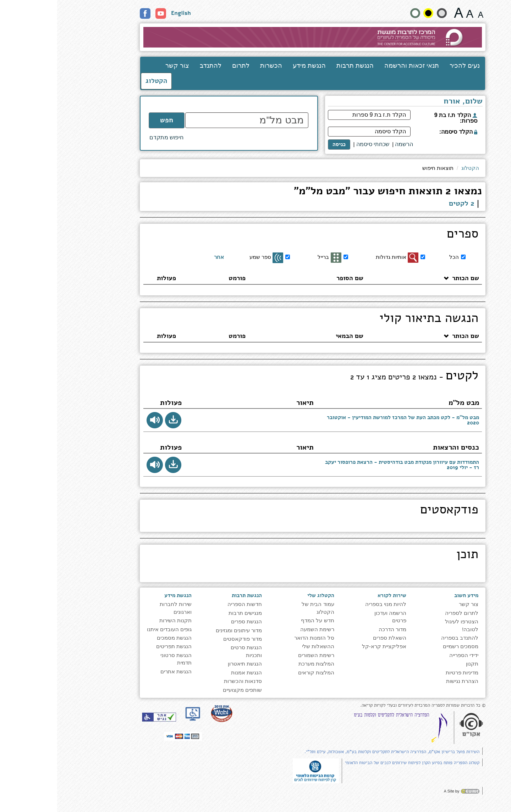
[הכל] (406, 257)
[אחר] (169, 257)
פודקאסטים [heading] (392, 511)
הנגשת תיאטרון (188, 664)
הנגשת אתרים (119, 671)
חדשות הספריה (188, 604)
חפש (109, 120)
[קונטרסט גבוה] (371, 13)
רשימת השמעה (260, 629)
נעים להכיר (408, 66)
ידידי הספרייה (407, 655)
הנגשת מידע (252, 66)
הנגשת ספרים (189, 621)
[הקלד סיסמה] (312, 132)
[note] (259, 770)
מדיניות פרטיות (405, 672)
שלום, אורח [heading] (406, 102)
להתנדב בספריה (403, 638)
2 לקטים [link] (404, 203)
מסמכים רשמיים (403, 646)
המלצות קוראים (259, 672)
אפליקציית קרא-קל (327, 646)
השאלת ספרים (333, 638)
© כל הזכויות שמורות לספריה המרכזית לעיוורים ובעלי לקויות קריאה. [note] (366, 705)
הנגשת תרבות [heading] (190, 595)
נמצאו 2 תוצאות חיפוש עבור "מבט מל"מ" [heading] (331, 192)
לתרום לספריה (405, 613)
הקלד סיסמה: (401, 132)
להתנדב (153, 66)
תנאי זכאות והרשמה (355, 66)
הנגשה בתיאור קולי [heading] (372, 319)
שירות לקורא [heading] (335, 595)
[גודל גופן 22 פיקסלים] (402, 13)
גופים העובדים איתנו (112, 629)
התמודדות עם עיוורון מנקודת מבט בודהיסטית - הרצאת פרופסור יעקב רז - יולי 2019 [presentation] (345, 465)
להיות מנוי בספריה (329, 604)
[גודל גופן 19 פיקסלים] (413, 13)
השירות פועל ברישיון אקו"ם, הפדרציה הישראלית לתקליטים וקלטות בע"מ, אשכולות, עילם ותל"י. (335, 752)
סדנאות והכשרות (186, 681)
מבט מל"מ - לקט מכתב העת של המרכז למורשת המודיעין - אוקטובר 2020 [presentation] (346, 420)
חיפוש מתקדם (109, 137)
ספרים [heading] (405, 235)
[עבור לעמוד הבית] (256, 37)
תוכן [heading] (410, 555)
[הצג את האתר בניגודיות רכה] (385, 13)
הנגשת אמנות (189, 672)
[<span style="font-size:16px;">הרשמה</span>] (347, 144)
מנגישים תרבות (188, 613)
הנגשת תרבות (298, 66)
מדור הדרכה (335, 629)
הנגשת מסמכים (117, 638)
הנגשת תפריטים (117, 646)
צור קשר (120, 66)
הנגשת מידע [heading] (121, 595)
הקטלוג (413, 168)
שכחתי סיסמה (316, 144)
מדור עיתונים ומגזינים (182, 630)
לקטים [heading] (357, 377)
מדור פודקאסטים (185, 639)
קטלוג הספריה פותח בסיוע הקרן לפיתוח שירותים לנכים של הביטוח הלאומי (355, 763)
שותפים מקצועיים (185, 690)
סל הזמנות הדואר (257, 638)
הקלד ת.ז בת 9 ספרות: (399, 118)
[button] (116, 420)
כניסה (282, 144)
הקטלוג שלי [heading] (264, 595)
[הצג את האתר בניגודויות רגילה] (358, 13)
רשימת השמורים (259, 655)
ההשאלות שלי (261, 646)
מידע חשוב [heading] (409, 595)
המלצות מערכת (259, 664)
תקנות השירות (118, 620)
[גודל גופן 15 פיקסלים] (424, 13)
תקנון (415, 664)
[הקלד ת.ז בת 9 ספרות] (312, 115)
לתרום (184, 66)
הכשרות (214, 66)
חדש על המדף (260, 620)
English (124, 13)
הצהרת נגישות (405, 681)
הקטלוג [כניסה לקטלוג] (99, 81)
